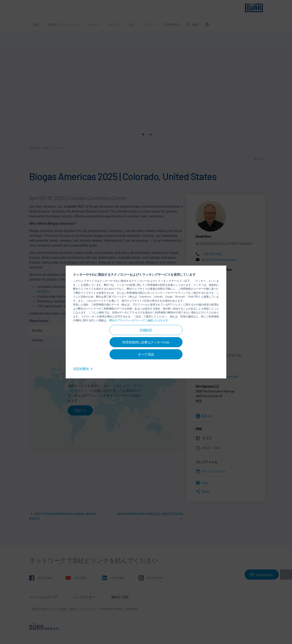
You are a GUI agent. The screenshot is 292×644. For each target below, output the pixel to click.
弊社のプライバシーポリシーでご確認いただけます (139, 320)
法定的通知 (84, 369)
